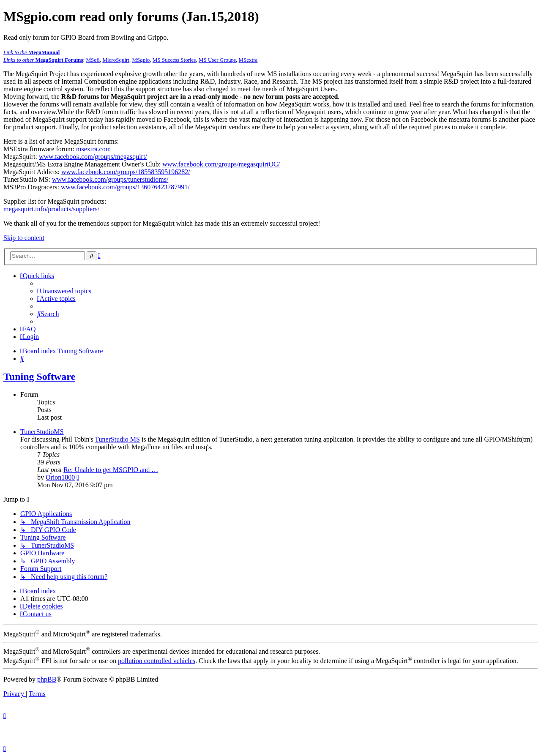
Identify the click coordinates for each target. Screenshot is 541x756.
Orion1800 (60, 477)
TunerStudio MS (117, 439)
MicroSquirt (116, 60)
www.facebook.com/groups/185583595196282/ (126, 172)
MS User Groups (217, 60)
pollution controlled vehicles (157, 661)
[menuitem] (64, 291)
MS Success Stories (174, 60)
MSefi (93, 60)
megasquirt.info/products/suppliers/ (51, 209)
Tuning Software (39, 377)
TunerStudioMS (42, 432)
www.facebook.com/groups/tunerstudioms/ (110, 179)
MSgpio (141, 60)
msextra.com (93, 149)
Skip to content (24, 238)
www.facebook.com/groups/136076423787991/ (125, 187)
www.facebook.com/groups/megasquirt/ (93, 157)
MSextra (248, 60)
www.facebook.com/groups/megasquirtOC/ (221, 164)
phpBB (47, 679)
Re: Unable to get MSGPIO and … (111, 470)
